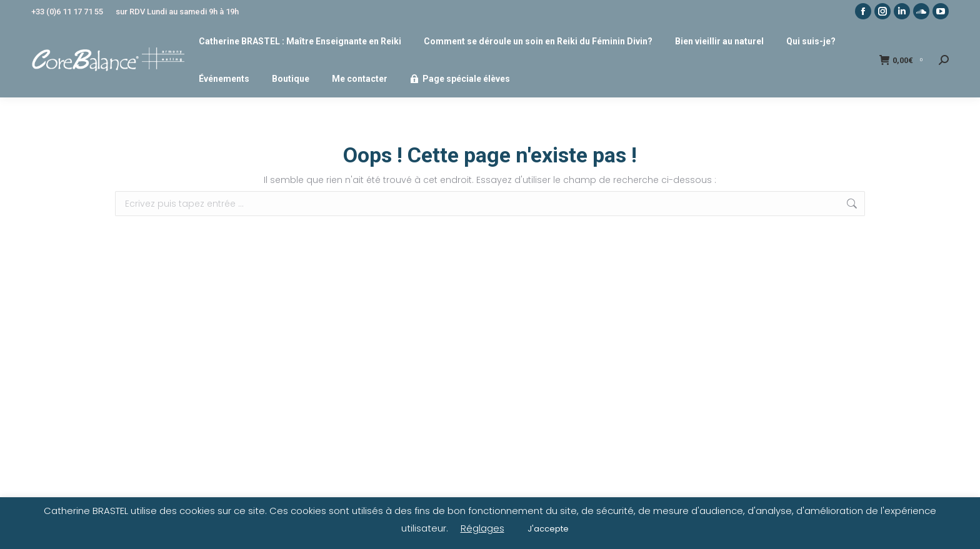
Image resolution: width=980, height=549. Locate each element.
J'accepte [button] (548, 529)
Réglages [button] (482, 528)
